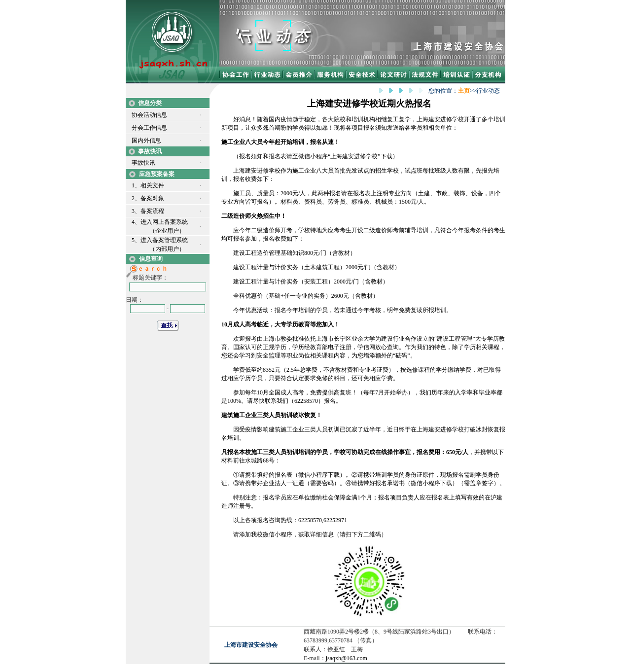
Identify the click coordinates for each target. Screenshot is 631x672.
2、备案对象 (148, 198)
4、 (136, 222)
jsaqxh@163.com (347, 658)
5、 (136, 240)
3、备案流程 (148, 211)
